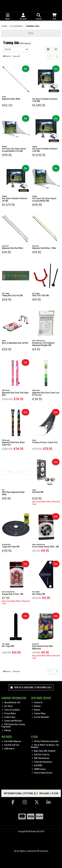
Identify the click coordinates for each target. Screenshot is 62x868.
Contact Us (37, 702)
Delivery (36, 706)
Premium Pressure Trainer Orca (45, 442)
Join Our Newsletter (40, 717)
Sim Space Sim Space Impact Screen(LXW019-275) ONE (14, 150)
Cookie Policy (9, 717)
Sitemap (6, 730)
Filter (31, 33)
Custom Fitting (38, 713)
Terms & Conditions (11, 710)
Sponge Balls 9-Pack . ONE (13, 594)
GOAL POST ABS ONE (41, 295)
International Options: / (31, 793)
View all (16, 56)
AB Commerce (43, 851)
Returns (36, 710)
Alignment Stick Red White (12, 248)
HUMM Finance (39, 769)
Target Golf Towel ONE (11, 546)
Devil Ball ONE (38, 492)
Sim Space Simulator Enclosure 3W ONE (15, 199)
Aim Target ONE (8, 646)
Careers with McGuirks (12, 721)
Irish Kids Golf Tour (11, 745)
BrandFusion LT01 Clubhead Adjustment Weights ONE (43, 344)
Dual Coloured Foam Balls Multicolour (43, 647)
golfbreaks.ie (8, 748)
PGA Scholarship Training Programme (13, 725)
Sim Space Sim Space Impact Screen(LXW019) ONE (44, 199)
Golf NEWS (37, 765)
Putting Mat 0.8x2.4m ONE (12, 295)
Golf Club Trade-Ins (41, 754)
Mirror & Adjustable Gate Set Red (15, 343)
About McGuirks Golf (11, 702)
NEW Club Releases (41, 758)
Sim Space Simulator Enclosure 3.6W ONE (45, 150)
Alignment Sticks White (11, 99)
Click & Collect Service (42, 773)
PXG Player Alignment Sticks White (13, 493)
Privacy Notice (9, 713)
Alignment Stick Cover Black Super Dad (13, 443)
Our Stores (7, 706)
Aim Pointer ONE (39, 594)
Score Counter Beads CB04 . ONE (46, 546)
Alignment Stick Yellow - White (44, 248)
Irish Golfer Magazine (11, 741)
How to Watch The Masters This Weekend (45, 746)
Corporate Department (42, 762)
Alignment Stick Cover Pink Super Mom (15, 394)
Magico (23, 851)
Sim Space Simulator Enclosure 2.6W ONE (45, 100)
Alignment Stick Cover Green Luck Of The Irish (46, 394)
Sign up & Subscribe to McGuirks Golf (31, 687)
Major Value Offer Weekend (43, 751)
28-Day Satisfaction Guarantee (45, 741)
